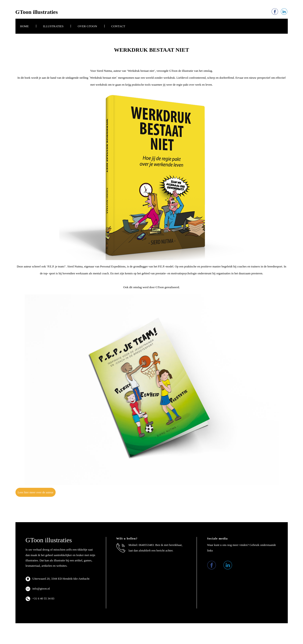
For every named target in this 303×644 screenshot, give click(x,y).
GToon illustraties (37, 12)
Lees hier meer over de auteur (36, 492)
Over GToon (87, 26)
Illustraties (53, 26)
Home (24, 26)
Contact (118, 26)
